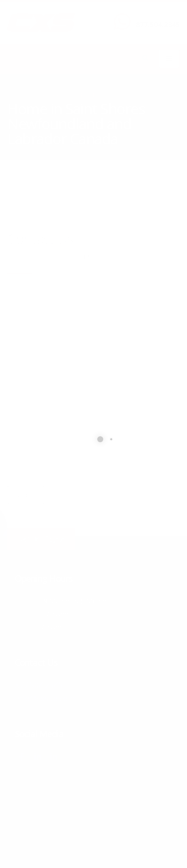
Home (15, 95)
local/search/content (64, 95)
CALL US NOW (155, 16)
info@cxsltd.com (45, 698)
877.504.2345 (158, 25)
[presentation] (83, 458)
